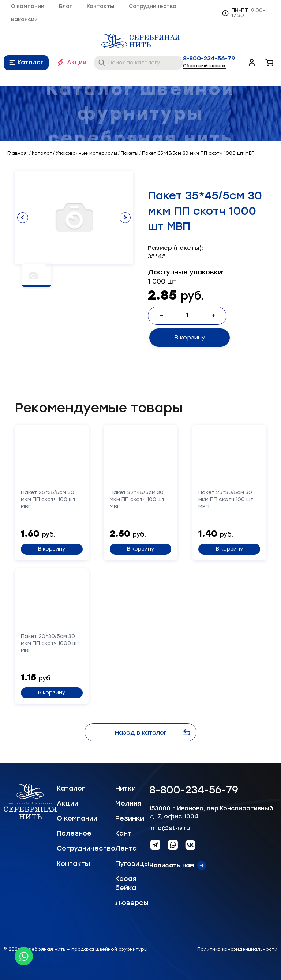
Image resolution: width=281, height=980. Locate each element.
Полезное (74, 833)
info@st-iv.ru (170, 828)
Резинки (130, 818)
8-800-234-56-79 (209, 59)
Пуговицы (132, 864)
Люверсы (132, 903)
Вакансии (24, 20)
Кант (123, 833)
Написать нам (172, 865)
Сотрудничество (153, 6)
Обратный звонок (204, 66)
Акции (77, 62)
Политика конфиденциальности (237, 949)
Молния (128, 803)
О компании (28, 6)
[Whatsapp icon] (24, 956)
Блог (65, 6)
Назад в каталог (154, 733)
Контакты (100, 6)
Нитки (125, 788)
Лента (126, 848)
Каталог (31, 62)
